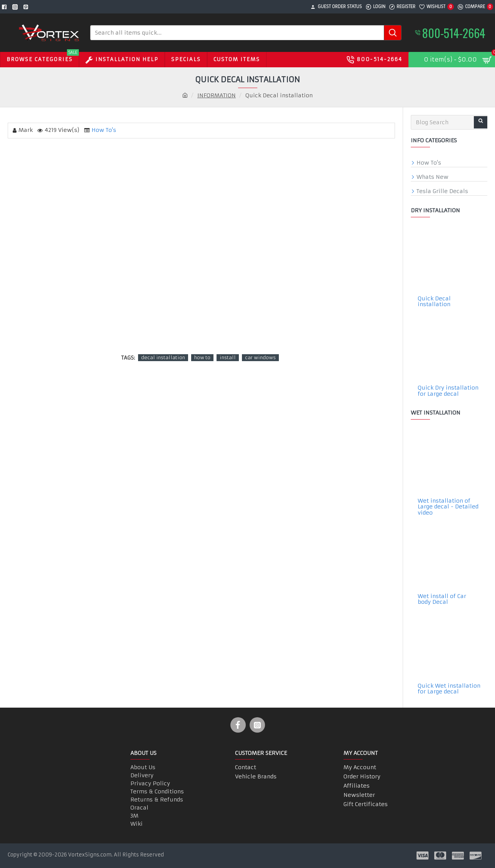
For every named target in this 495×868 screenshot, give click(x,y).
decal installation (163, 357)
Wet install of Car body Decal (442, 599)
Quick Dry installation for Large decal (448, 391)
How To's (104, 130)
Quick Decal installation (434, 302)
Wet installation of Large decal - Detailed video (448, 507)
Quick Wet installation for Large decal (449, 689)
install (228, 357)
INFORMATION (217, 95)
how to (202, 357)
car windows (260, 357)
